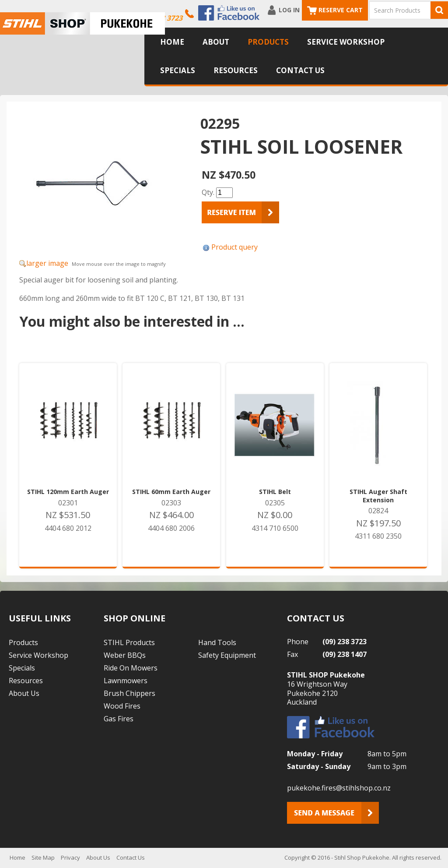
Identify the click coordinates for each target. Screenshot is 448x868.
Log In (289, 10)
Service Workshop (346, 42)
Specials (178, 70)
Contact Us (300, 70)
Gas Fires (119, 719)
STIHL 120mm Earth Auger (68, 492)
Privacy (70, 857)
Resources (236, 70)
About (216, 42)
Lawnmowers (126, 681)
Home (172, 42)
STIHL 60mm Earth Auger (171, 492)
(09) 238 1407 (345, 654)
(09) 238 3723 (345, 642)
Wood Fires (122, 706)
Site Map (43, 857)
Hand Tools (217, 642)
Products (268, 42)
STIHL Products (129, 642)
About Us (24, 693)
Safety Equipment (227, 655)
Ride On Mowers (131, 668)
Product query (234, 247)
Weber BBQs (125, 655)
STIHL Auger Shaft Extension (378, 496)
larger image (47, 263)
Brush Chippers (129, 693)
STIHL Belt (275, 492)
